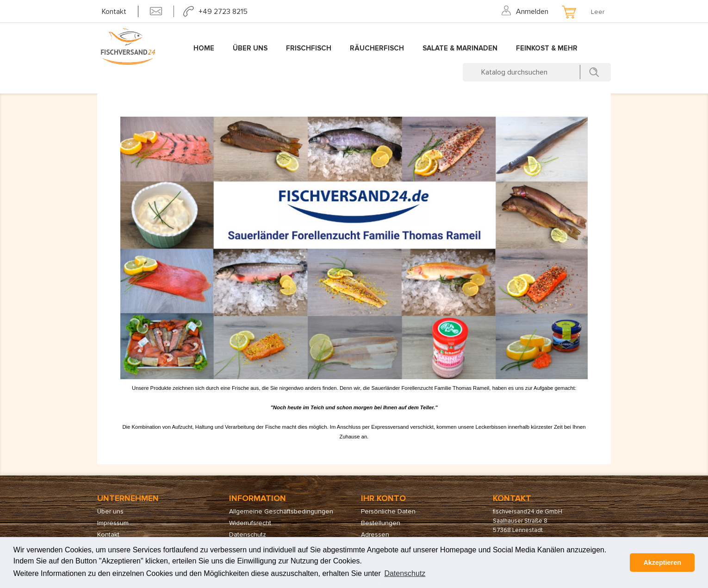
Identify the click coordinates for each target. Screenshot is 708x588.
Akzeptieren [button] (662, 563)
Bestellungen (381, 523)
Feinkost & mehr (547, 48)
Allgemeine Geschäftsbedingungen (281, 511)
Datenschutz (248, 535)
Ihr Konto (383, 498)
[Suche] (537, 72)
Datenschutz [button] (405, 573)
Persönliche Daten (388, 511)
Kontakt (114, 12)
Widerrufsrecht (250, 523)
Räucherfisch (377, 48)
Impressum (113, 523)
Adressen (375, 535)
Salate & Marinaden (460, 48)
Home (204, 48)
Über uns (250, 48)
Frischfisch (309, 48)
